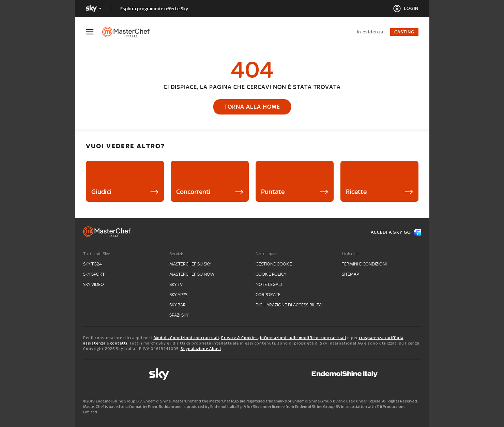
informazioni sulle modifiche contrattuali (303, 338)
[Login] (406, 9)
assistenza (94, 343)
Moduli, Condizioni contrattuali (186, 338)
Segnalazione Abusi (201, 349)
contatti (119, 343)
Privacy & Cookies (240, 338)
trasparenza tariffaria (381, 338)
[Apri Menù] (94, 32)
